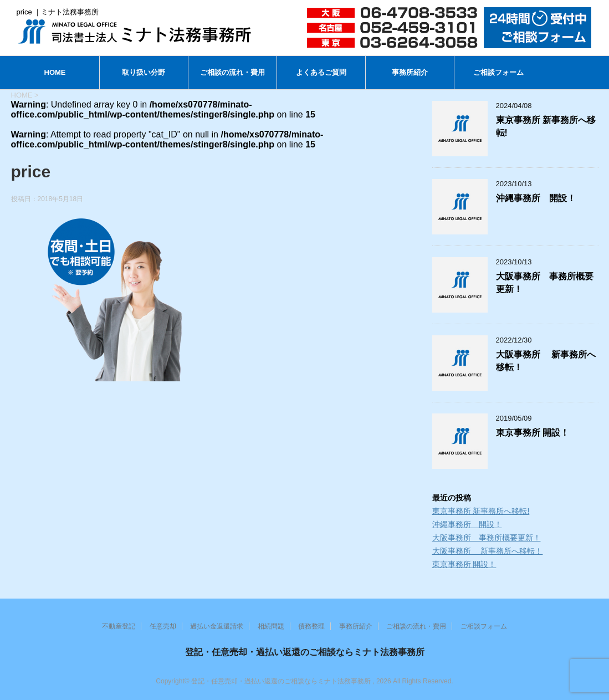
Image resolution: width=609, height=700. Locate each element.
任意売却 (163, 626)
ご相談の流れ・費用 (232, 72)
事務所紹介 (410, 72)
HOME (55, 72)
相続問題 (271, 626)
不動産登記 (119, 626)
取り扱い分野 (144, 72)
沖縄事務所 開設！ (536, 198)
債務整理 (311, 626)
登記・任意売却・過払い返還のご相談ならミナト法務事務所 (305, 652)
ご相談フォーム (498, 72)
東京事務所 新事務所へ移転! (481, 511)
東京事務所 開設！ (533, 433)
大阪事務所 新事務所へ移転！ (488, 551)
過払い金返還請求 (217, 626)
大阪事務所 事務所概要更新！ (487, 538)
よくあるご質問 (321, 72)
